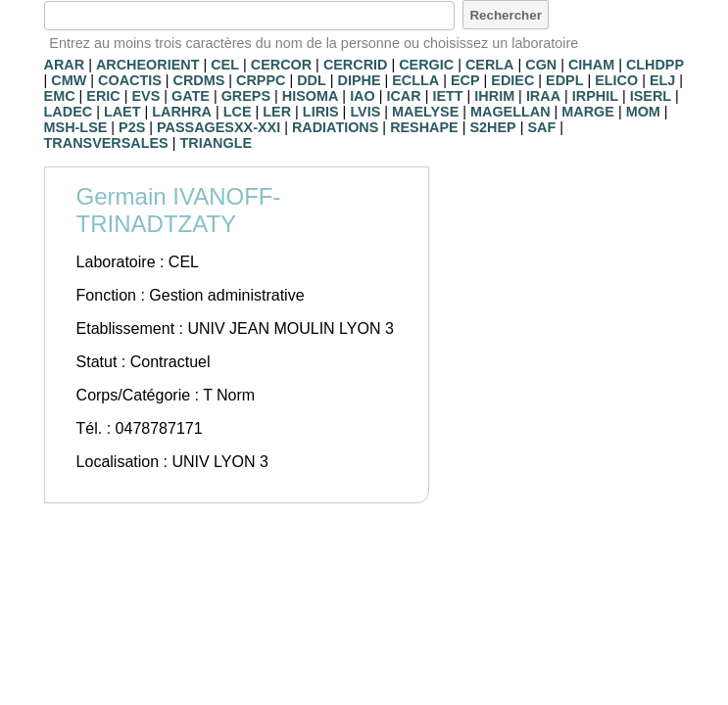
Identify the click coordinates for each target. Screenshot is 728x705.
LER (277, 112)
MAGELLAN (510, 112)
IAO (363, 96)
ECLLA (415, 80)
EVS (146, 96)
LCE (238, 112)
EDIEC (512, 80)
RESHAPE (424, 127)
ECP (465, 80)
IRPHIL (595, 96)
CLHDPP (655, 65)
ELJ (662, 80)
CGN (541, 65)
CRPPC (261, 80)
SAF (541, 127)
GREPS (246, 96)
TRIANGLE (216, 143)
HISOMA (311, 96)
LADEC (69, 112)
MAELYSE (425, 112)
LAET (122, 112)
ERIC (103, 96)
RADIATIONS (335, 127)
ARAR (65, 65)
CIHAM (591, 65)
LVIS (365, 112)
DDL (312, 80)
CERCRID (356, 65)
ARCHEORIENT (148, 65)
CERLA (490, 65)
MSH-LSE (76, 127)
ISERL (651, 96)
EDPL (564, 80)
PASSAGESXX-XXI (218, 127)
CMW (69, 80)
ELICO (616, 80)
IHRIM (494, 96)
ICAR (403, 96)
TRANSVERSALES (106, 143)
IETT (447, 96)
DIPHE (360, 80)
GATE (191, 96)
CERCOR (281, 65)
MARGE (588, 112)
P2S (132, 127)
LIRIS (321, 112)
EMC (60, 96)
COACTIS (130, 80)
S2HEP (492, 127)
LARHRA (182, 112)
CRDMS (199, 80)
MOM (643, 112)
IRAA (543, 96)
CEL (225, 65)
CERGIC (426, 65)
